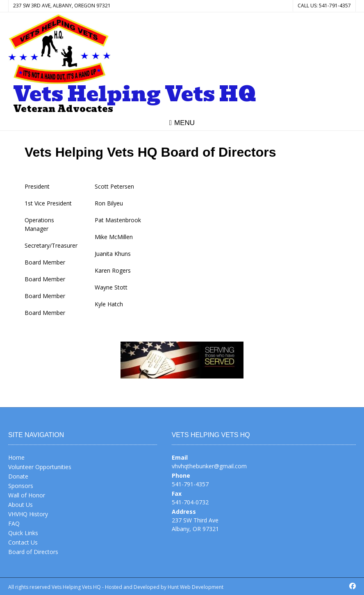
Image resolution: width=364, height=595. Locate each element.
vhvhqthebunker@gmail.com (209, 466)
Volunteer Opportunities (40, 467)
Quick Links (23, 533)
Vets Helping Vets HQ (135, 94)
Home (16, 457)
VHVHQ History (28, 514)
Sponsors (21, 486)
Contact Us (23, 542)
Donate (18, 476)
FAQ (14, 523)
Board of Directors (33, 552)
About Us (20, 505)
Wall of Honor (27, 495)
